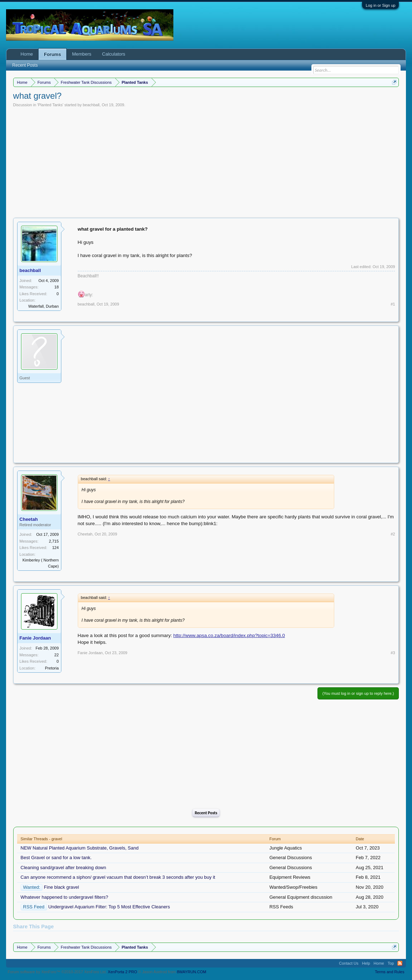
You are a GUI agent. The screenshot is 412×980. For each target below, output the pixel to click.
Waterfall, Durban (43, 306)
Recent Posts (206, 813)
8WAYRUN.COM (192, 972)
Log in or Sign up (380, 5)
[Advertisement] (206, 161)
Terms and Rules (390, 972)
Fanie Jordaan (35, 638)
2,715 (54, 541)
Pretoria (52, 668)
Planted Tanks (50, 105)
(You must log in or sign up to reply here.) (358, 693)
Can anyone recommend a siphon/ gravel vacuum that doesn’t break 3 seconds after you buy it (118, 877)
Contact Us (349, 963)
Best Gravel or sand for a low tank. (56, 858)
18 (56, 287)
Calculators (114, 54)
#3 (393, 653)
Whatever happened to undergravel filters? (65, 897)
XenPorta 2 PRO (122, 972)
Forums (52, 54)
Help (366, 963)
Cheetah (29, 519)
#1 (393, 304)
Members (82, 54)
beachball (91, 105)
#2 (393, 534)
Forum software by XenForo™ (57, 972)
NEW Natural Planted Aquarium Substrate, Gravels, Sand (80, 848)
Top (391, 963)
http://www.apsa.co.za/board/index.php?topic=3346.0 (229, 635)
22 (56, 655)
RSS (400, 963)
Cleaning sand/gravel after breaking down (63, 868)
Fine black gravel (61, 887)
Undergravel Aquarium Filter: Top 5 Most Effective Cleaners (109, 907)
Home (27, 54)
